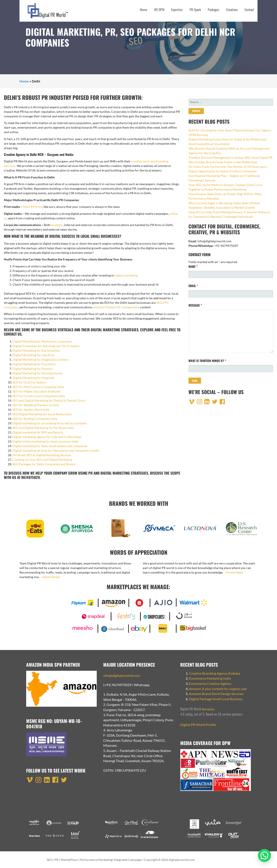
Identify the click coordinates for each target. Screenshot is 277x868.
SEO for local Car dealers (29, 382)
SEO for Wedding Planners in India (36, 405)
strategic (57, 225)
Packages (213, 10)
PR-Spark (195, 10)
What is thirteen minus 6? (207, 361)
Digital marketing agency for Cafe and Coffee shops (47, 437)
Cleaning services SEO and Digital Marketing (42, 460)
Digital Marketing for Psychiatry (34, 364)
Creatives (232, 10)
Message (195, 305)
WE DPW (159, 10)
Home (143, 10)
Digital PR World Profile (198, 725)
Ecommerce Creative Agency (210, 683)
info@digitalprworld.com (122, 675)
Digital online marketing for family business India (45, 441)
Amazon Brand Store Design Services (216, 694)
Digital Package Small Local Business (216, 699)
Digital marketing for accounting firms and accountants (50, 423)
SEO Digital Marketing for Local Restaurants (42, 414)
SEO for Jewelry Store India (31, 410)
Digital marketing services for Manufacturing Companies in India (56, 450)
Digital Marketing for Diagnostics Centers (41, 360)
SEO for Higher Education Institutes (36, 391)
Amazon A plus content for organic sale (218, 689)
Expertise (177, 10)
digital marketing (126, 275)
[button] (264, 855)
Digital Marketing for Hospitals (33, 378)
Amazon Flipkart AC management (116, 307)
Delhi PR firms (32, 207)
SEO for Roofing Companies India (35, 419)
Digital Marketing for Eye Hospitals (36, 350)
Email (193, 286)
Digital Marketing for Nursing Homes (38, 373)
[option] (36, 531)
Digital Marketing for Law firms (34, 355)
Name (193, 266)
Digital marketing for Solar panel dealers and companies (50, 446)
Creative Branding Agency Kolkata (214, 673)
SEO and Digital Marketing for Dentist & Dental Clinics (49, 400)
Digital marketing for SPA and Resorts (38, 432)
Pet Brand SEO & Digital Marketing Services (42, 455)
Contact (249, 10)
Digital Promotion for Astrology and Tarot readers (46, 346)
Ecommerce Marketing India (210, 678)
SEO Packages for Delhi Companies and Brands (44, 464)
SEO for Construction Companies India (39, 396)
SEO (159, 303)
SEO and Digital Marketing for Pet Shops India (43, 428)
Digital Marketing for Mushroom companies (42, 341)
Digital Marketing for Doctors (33, 369)
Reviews (208, 709)
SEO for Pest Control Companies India (39, 387)
